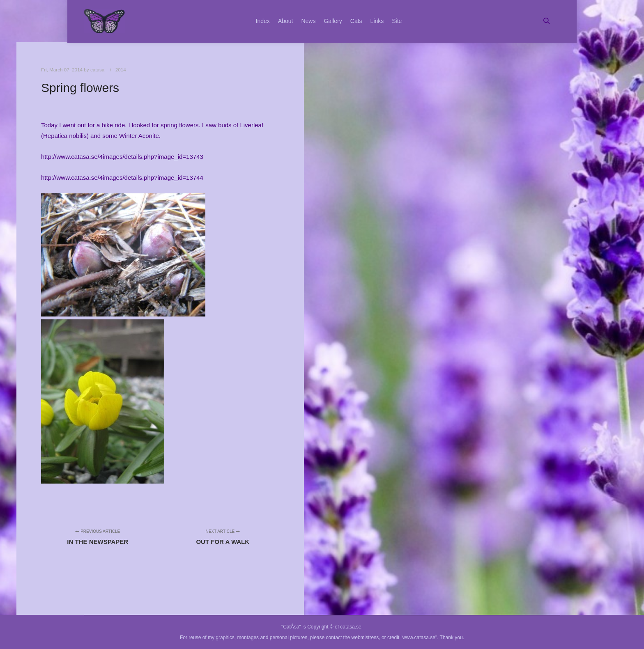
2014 (121, 70)
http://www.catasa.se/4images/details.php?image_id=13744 (122, 178)
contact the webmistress (353, 638)
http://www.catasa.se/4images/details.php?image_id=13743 (122, 157)
